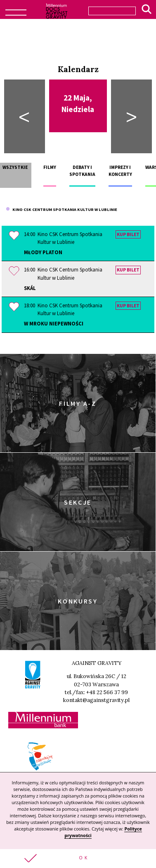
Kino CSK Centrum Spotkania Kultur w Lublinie (61, 209)
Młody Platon (43, 252)
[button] (78, 859)
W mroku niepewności (54, 323)
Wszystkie (15, 167)
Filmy (50, 167)
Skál (30, 288)
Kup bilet (128, 234)
